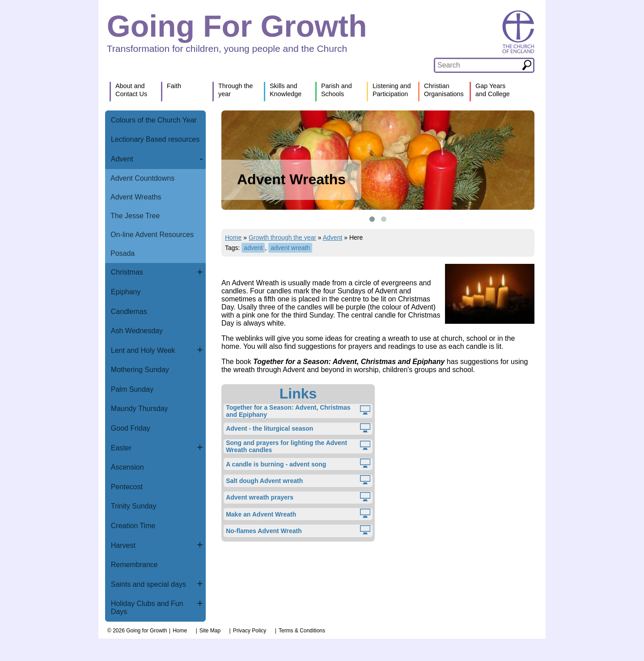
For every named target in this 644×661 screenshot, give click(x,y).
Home (233, 237)
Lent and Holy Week (143, 350)
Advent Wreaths (136, 197)
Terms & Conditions (302, 631)
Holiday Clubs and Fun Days (147, 608)
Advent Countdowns (142, 178)
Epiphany (126, 292)
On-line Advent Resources (152, 235)
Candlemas (129, 311)
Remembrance (134, 565)
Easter (121, 448)
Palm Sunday (132, 389)
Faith (174, 86)
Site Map (210, 631)
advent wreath (290, 248)
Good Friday (131, 428)
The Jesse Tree (135, 216)
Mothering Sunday (140, 370)
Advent (122, 159)
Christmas (127, 272)
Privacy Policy (250, 631)
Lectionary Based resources (155, 139)
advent (253, 248)
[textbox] (478, 65)
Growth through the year (282, 237)
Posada (123, 253)
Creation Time (133, 526)
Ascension (127, 467)
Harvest (123, 545)
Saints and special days (148, 584)
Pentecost (127, 487)
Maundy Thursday (140, 409)
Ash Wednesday (137, 331)
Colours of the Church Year (154, 120)
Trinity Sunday (134, 506)
